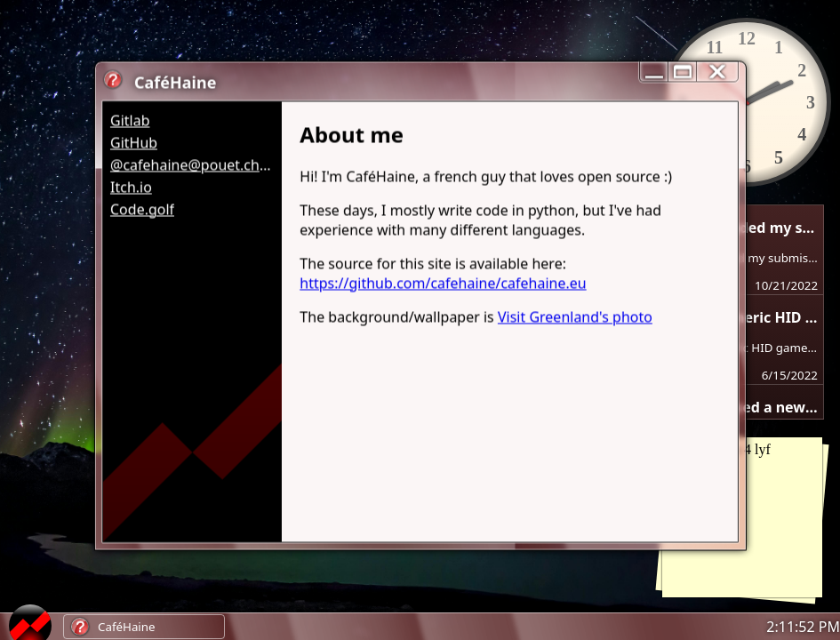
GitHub (133, 142)
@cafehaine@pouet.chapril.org (192, 164)
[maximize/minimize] (682, 71)
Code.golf (141, 209)
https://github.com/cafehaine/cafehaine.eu (443, 283)
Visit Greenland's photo (574, 316)
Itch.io (130, 187)
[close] (717, 71)
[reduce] (653, 71)
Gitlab (129, 120)
